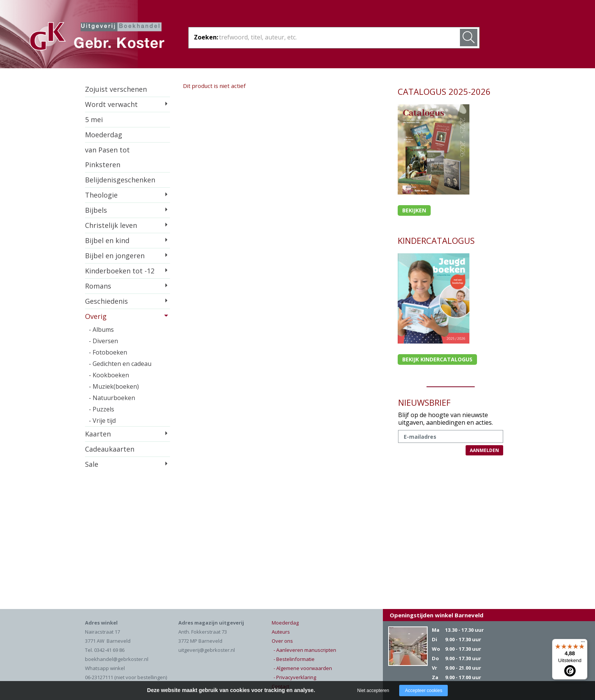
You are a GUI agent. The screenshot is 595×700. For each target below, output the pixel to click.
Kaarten (98, 434)
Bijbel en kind (107, 240)
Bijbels (96, 210)
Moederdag (104, 135)
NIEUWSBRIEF (424, 402)
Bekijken (414, 210)
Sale (92, 464)
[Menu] (583, 643)
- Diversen (103, 341)
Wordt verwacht (111, 104)
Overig (96, 316)
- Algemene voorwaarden (303, 668)
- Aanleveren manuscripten (305, 650)
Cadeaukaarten (110, 449)
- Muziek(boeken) (114, 386)
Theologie (101, 195)
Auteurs (281, 632)
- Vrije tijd (102, 421)
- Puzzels (102, 409)
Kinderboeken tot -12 (120, 271)
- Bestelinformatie (294, 659)
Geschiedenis (106, 301)
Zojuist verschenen (116, 89)
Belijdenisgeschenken (120, 180)
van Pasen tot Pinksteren (107, 157)
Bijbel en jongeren (115, 256)
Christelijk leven (111, 225)
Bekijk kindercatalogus (437, 359)
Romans (98, 286)
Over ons (282, 641)
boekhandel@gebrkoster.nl (117, 659)
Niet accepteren (373, 691)
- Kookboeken (109, 375)
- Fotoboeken (108, 352)
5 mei (94, 119)
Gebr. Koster (97, 38)
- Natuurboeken (112, 398)
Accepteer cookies (423, 691)
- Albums (101, 330)
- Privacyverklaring (295, 677)
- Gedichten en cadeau (120, 364)
